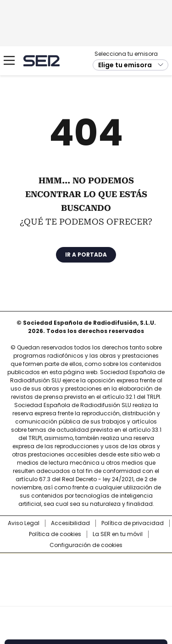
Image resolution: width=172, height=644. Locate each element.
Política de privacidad (133, 523)
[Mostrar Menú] (9, 60)
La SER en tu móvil (118, 534)
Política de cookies (55, 534)
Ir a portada (86, 255)
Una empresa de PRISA (86, 574)
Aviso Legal (24, 523)
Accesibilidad (70, 523)
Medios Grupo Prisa (86, 596)
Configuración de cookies (86, 545)
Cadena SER (42, 61)
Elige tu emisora (125, 65)
